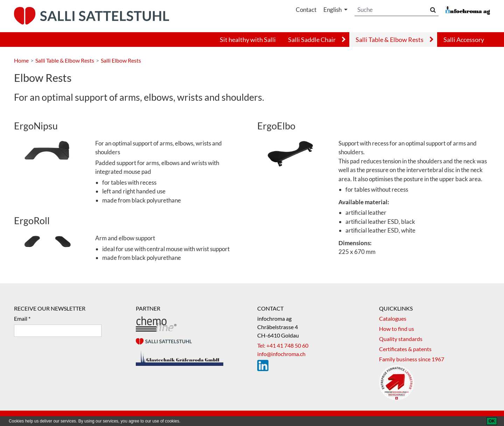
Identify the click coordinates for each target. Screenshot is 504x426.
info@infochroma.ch (281, 354)
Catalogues (393, 318)
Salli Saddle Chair (312, 40)
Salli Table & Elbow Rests (390, 40)
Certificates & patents (405, 349)
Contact (306, 10)
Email (21, 318)
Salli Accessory (464, 40)
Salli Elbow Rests (121, 60)
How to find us (397, 329)
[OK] (492, 421)
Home (21, 60)
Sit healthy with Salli (248, 40)
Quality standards (401, 339)
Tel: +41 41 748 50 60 (283, 345)
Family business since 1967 (412, 359)
